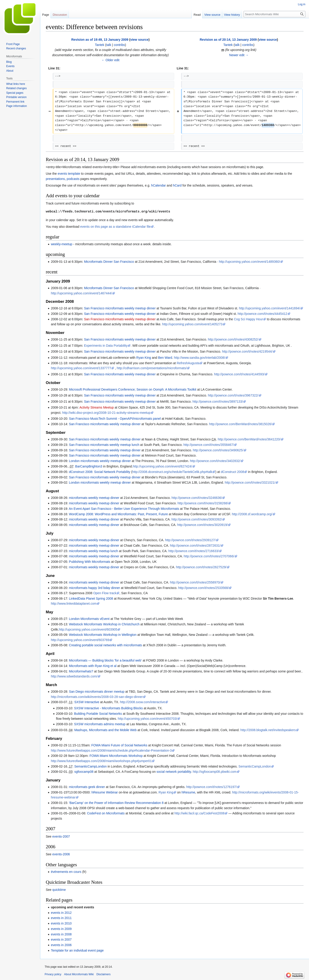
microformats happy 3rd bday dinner (94, 588)
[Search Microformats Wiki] (275, 14)
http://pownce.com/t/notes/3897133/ (218, 402)
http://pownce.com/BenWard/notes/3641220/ (249, 439)
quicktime (59, 890)
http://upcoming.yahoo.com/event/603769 (80, 640)
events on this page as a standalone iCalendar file (115, 227)
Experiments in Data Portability (106, 346)
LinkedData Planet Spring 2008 (91, 599)
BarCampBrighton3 (89, 466)
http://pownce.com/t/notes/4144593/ (239, 374)
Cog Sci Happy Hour (248, 319)
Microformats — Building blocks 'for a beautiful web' (105, 660)
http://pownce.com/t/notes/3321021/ (250, 482)
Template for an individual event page (77, 950)
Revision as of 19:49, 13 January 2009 (100, 40)
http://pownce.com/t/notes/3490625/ (218, 450)
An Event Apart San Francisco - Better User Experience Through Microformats (124, 509)
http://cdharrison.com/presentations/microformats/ (152, 368)
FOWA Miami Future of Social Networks (119, 745)
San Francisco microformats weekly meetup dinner (120, 308)
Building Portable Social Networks (98, 714)
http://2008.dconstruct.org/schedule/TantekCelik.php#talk (172, 472)
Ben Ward (165, 358)
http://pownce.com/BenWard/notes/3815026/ (240, 424)
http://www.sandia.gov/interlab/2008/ (200, 358)
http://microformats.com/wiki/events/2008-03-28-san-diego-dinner (97, 697)
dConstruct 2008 (233, 472)
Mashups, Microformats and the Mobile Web (105, 730)
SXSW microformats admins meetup (100, 724)
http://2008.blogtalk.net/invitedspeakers (268, 730)
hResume (188, 792)
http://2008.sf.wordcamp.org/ (252, 514)
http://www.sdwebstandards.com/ (74, 676)
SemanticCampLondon (90, 766)
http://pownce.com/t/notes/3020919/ (202, 525)
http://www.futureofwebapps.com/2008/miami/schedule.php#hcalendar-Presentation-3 (111, 750)
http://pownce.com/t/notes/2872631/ (195, 546)
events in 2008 (61, 934)
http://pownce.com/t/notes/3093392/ (197, 519)
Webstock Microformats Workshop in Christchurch (104, 624)
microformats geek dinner (87, 787)
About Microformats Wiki (79, 974)
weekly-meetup (61, 244)
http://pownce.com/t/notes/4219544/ (247, 351)
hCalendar (159, 185)
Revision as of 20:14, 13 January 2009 (228, 40)
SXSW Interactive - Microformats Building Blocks (108, 708)
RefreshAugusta (188, 363)
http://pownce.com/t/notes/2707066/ (209, 556)
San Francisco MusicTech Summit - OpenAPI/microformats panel (115, 419)
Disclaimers (103, 974)
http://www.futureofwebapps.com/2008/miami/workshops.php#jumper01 (101, 761)
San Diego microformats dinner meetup (97, 692)
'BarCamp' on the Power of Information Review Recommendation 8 (116, 803)
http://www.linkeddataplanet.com (74, 604)
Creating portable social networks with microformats (106, 645)
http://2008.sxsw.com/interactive (143, 702)
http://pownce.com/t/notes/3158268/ (203, 503)
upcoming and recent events (72, 907)
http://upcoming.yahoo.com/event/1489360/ (249, 262)
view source (139, 40)
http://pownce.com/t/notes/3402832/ (215, 461)
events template (69, 174)
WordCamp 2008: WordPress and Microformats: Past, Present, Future (118, 514)
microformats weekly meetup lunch (94, 551)
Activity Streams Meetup (97, 407)
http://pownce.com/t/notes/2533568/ (204, 588)
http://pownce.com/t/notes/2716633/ (194, 551)
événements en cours (66, 872)
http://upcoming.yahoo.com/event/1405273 (192, 324)
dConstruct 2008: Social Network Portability (100, 472)
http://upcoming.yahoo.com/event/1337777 (81, 368)
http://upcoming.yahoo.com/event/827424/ (162, 466)
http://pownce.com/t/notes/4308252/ (233, 339)
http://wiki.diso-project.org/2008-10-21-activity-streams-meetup (106, 413)
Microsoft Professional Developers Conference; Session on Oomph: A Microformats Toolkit (133, 389)
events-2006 (61, 854)
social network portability (174, 772)
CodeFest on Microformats (106, 813)
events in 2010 (61, 923)
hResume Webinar (105, 792)
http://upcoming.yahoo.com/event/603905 (88, 629)
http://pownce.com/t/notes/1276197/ (212, 787)
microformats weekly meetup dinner (94, 498)
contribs (119, 45)
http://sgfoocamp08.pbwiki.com (215, 772)
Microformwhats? (81, 671)
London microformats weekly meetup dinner (100, 461)
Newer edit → (239, 55)
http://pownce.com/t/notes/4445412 (263, 314)
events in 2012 (61, 913)
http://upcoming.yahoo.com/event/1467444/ (81, 293)
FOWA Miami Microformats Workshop (116, 756)
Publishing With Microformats (90, 562)
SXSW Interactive (87, 702)
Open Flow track (105, 593)
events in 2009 (61, 929)
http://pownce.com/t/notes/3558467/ (209, 445)
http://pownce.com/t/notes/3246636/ (197, 498)
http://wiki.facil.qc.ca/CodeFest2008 (199, 813)
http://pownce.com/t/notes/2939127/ (190, 540)
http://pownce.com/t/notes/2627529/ (201, 567)
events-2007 (61, 836)
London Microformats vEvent (89, 619)
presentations (55, 179)
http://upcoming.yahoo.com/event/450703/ (147, 719)
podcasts (73, 179)
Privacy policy (53, 974)
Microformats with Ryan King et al (93, 666)
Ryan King (144, 358)
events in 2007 (61, 940)
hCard (177, 185)
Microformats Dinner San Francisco (109, 262)
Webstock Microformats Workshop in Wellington (103, 635)
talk (109, 45)
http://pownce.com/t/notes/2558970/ (195, 582)
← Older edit (111, 60)
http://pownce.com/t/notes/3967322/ (233, 395)
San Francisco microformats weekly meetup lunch (104, 445)
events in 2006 (61, 945)
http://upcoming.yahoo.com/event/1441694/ (269, 308)
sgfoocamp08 (84, 772)
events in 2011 (61, 918)
